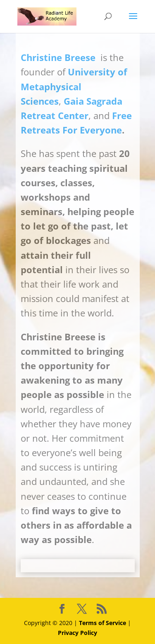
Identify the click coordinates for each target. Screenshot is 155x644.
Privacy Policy (77, 633)
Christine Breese (58, 57)
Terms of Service (103, 623)
